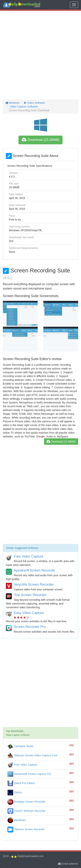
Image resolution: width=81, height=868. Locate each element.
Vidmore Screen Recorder (26, 829)
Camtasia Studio (20, 746)
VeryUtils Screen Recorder (34, 585)
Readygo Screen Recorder (26, 802)
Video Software (34, 103)
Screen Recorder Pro (30, 627)
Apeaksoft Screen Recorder (35, 570)
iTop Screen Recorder (30, 595)
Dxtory (15, 792)
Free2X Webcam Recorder (26, 811)
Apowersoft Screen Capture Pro (29, 774)
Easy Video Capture (29, 613)
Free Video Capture (29, 556)
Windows (13, 103)
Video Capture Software (23, 107)
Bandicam (17, 820)
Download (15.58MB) (40, 140)
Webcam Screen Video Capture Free (32, 755)
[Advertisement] (40, 55)
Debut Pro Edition (21, 783)
